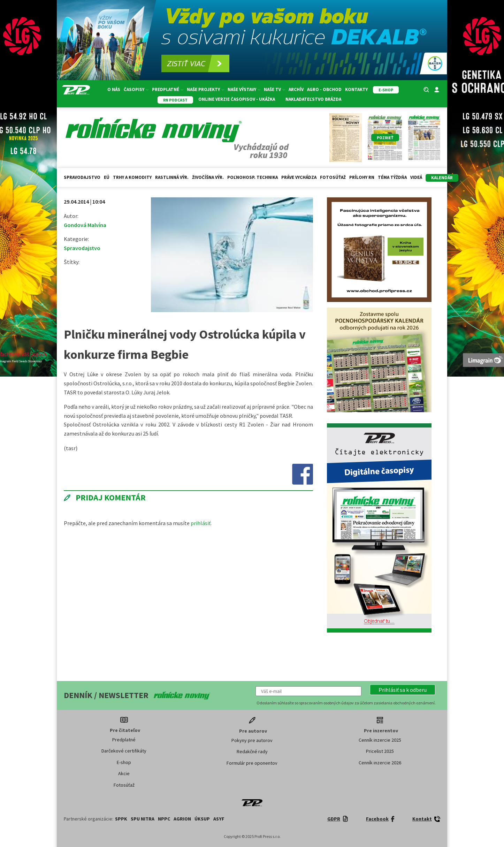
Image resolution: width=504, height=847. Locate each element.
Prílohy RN (362, 177)
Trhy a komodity (132, 177)
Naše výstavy (244, 89)
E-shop (124, 762)
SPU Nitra (143, 819)
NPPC (164, 819)
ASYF (219, 819)
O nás (114, 89)
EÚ (107, 177)
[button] (403, 690)
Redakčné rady (252, 751)
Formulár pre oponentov (252, 763)
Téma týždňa (392, 177)
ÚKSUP (202, 819)
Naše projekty (205, 89)
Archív (296, 89)
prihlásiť (201, 523)
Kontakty (356, 89)
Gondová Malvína (85, 225)
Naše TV (274, 89)
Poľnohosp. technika (253, 177)
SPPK (121, 819)
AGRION (182, 819)
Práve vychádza (299, 177)
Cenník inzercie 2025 (380, 740)
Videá (416, 177)
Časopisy (136, 89)
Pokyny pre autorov (252, 740)
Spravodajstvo (82, 177)
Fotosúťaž (333, 177)
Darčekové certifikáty (124, 751)
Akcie (124, 773)
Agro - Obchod (324, 89)
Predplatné (168, 89)
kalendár (442, 178)
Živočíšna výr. (208, 177)
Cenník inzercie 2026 (380, 763)
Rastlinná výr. (172, 177)
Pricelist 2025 (380, 751)
